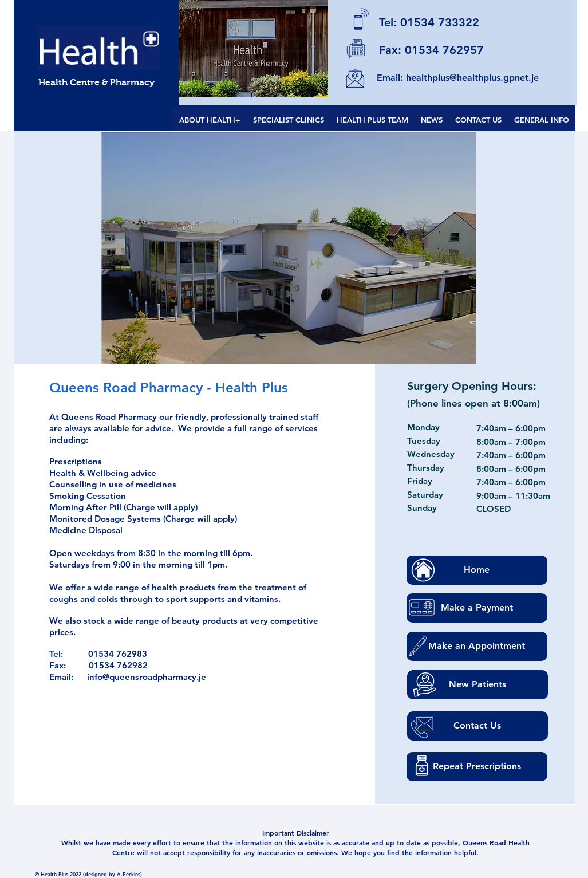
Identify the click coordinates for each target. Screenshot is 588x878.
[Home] (477, 570)
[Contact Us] (477, 726)
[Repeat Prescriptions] (477, 767)
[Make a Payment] (477, 608)
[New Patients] (477, 685)
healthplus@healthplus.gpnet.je (472, 78)
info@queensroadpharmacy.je (147, 677)
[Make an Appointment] (477, 646)
